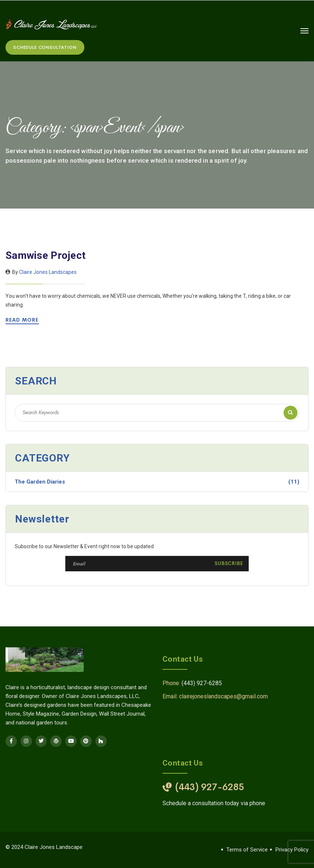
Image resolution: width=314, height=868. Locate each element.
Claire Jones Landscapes (48, 272)
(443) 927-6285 (202, 683)
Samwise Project (45, 255)
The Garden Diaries (157, 482)
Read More (23, 320)
